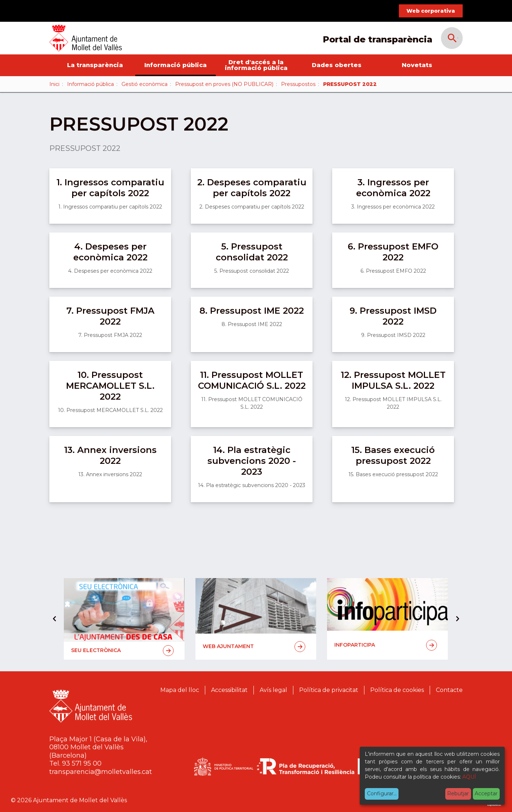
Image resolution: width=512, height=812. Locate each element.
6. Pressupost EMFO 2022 (393, 252)
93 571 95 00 (82, 763)
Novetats (417, 65)
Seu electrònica (122, 651)
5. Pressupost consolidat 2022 (252, 252)
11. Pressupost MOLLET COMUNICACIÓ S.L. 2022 (252, 380)
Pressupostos (298, 84)
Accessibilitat (229, 690)
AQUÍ (469, 777)
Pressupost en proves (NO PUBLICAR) (224, 84)
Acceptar (486, 794)
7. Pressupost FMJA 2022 (110, 316)
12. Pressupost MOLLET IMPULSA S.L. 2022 (393, 380)
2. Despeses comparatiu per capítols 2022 (252, 188)
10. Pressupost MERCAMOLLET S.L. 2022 (110, 386)
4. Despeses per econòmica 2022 (110, 252)
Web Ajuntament (254, 647)
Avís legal (273, 690)
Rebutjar (458, 794)
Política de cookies (397, 690)
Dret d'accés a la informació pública (256, 65)
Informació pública (176, 65)
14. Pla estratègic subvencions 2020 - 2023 (252, 461)
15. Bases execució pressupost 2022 (393, 455)
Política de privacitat (329, 690)
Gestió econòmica (144, 84)
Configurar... (382, 794)
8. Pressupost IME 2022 (252, 311)
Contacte (449, 690)
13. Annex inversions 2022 (110, 455)
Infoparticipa (386, 645)
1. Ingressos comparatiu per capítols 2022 (110, 188)
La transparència (95, 65)
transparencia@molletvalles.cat (101, 772)
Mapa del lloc (180, 690)
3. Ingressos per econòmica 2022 (393, 188)
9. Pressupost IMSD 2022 (393, 316)
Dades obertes (337, 65)
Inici (54, 84)
